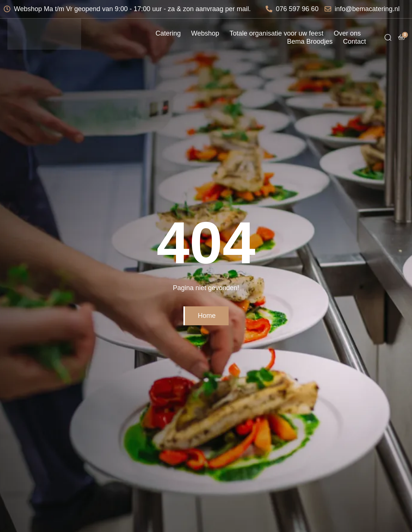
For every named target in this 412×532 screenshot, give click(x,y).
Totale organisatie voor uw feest (277, 33)
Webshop (205, 33)
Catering (168, 33)
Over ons (347, 33)
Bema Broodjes (310, 41)
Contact (355, 41)
